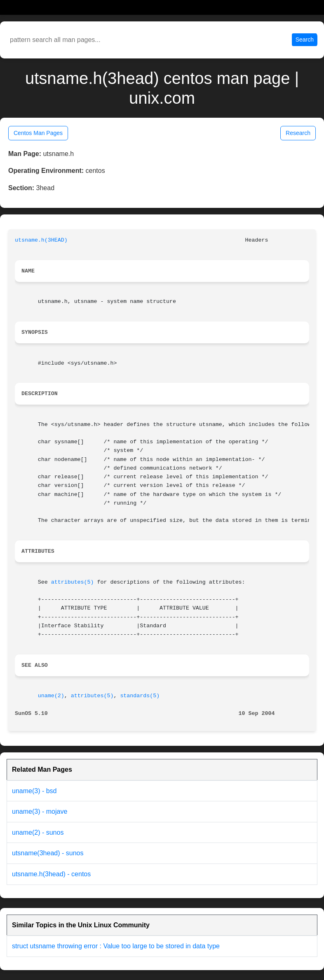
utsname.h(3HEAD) (41, 240)
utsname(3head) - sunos (48, 853)
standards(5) (140, 696)
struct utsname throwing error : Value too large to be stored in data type (116, 946)
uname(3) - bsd (34, 791)
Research (298, 133)
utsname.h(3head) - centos (51, 874)
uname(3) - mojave (40, 811)
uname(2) (51, 696)
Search (305, 40)
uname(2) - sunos (38, 832)
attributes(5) (73, 582)
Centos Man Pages (38, 133)
